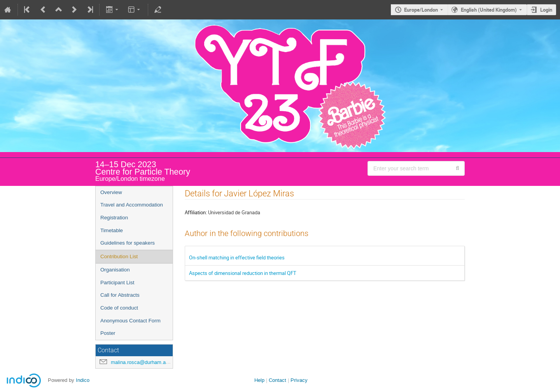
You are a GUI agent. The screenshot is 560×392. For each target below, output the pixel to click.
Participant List (117, 283)
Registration (114, 218)
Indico (83, 380)
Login (546, 10)
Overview (111, 192)
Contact (277, 380)
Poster (108, 333)
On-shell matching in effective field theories (237, 257)
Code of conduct (119, 308)
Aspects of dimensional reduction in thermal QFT (243, 273)
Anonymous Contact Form (130, 321)
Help (259, 380)
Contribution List (119, 256)
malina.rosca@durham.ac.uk (143, 362)
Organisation (115, 270)
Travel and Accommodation (132, 205)
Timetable (112, 230)
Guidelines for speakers (128, 243)
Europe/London (421, 10)
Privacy (299, 380)
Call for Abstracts (120, 295)
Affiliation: (196, 212)
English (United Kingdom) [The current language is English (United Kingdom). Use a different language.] (489, 10)
